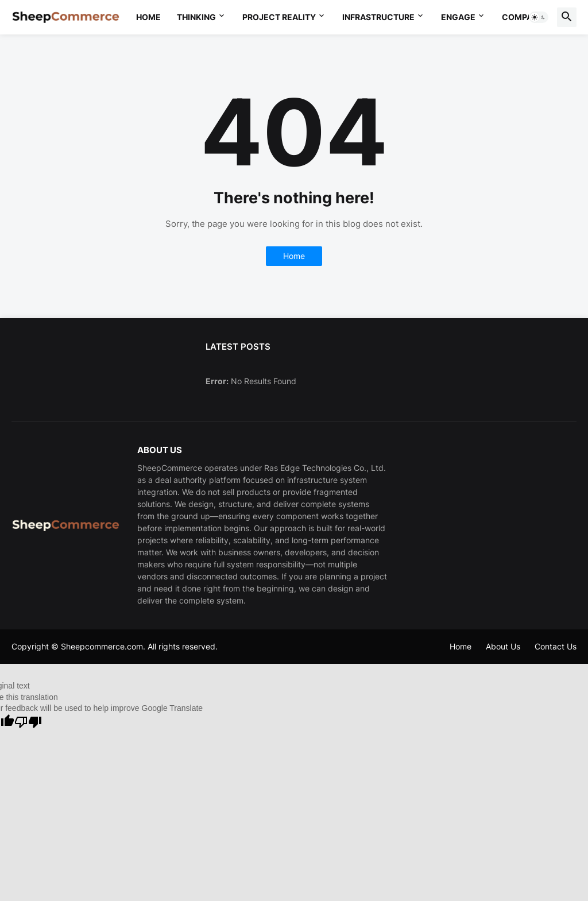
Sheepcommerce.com (102, 646)
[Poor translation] (28, 722)
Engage (458, 17)
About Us (503, 646)
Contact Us (556, 646)
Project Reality (279, 17)
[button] (539, 17)
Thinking (196, 17)
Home (148, 17)
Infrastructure (378, 17)
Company (523, 17)
